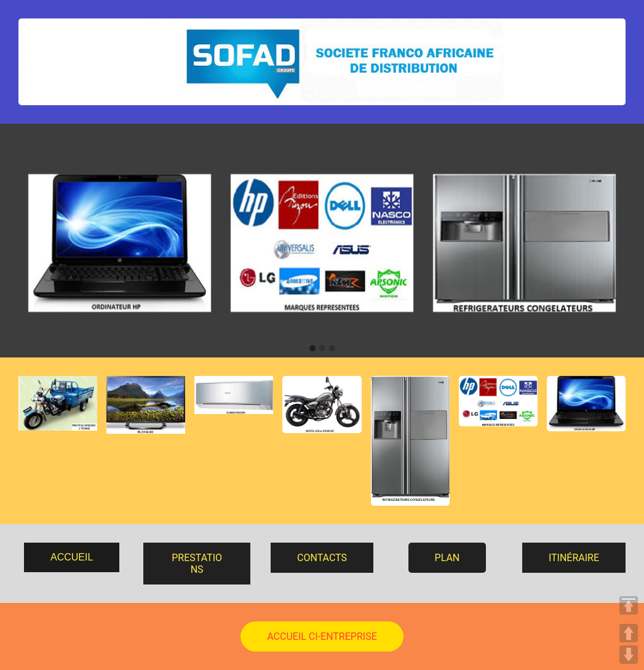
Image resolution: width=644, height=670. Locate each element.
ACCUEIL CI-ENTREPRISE (322, 636)
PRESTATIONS (197, 564)
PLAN (447, 558)
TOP (629, 605)
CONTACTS (322, 558)
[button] (312, 349)
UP (629, 633)
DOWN (629, 655)
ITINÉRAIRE (574, 558)
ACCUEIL (72, 557)
